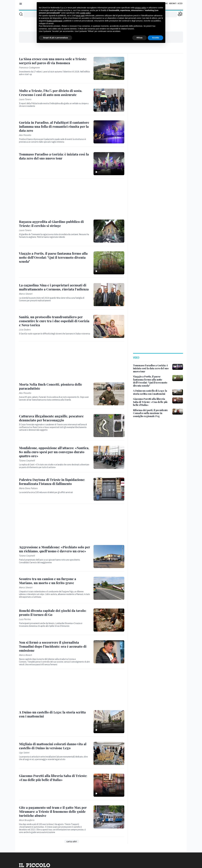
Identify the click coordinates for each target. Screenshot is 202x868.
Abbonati (173, 3)
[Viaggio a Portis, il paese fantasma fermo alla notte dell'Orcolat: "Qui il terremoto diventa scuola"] (55, 257)
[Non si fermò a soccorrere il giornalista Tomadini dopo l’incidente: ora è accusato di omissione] (55, 646)
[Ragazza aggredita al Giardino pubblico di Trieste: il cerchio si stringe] (55, 224)
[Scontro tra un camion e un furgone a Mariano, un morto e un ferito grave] (55, 581)
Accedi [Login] (180, 3)
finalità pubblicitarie (54, 21)
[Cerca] (21, 14)
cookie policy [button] (85, 13)
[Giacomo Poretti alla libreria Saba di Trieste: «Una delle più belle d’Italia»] (55, 778)
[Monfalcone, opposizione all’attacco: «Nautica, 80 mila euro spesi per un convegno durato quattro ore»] (55, 452)
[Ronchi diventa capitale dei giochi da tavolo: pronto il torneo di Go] (55, 613)
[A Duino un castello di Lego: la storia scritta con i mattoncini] (55, 714)
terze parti (80, 16)
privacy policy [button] (141, 8)
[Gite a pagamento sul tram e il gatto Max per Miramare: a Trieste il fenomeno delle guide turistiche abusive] (55, 811)
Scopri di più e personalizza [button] (55, 38)
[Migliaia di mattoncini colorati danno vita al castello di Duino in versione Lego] (55, 746)
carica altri (72, 841)
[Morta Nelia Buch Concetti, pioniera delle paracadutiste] (55, 386)
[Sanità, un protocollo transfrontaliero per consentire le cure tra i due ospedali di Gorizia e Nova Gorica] (55, 321)
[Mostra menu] (21, 4)
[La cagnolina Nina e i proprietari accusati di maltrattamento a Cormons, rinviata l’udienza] (55, 287)
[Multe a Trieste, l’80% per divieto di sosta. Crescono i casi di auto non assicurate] (55, 93)
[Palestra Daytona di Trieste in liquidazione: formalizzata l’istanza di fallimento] (55, 482)
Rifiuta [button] (140, 38)
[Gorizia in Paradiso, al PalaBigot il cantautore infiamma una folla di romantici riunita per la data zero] (55, 126)
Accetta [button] (155, 38)
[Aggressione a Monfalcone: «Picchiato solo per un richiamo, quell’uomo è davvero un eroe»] (55, 549)
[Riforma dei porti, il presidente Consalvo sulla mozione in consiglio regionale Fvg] (152, 413)
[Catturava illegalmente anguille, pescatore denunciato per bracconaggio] (55, 418)
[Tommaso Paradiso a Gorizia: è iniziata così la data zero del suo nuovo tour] (55, 156)
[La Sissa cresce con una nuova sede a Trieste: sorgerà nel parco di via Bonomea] (55, 61)
